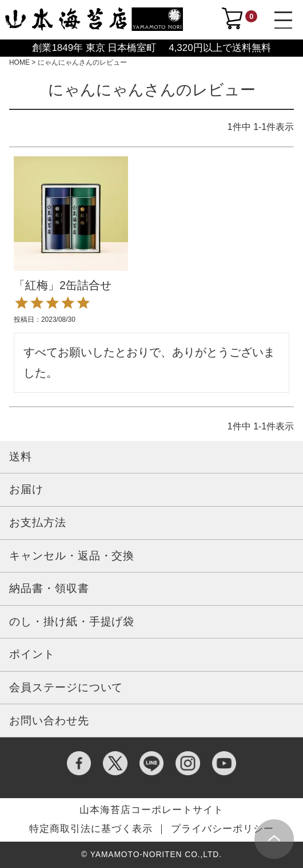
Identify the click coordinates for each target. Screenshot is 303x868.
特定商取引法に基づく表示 (91, 829)
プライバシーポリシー (222, 829)
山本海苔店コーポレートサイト (151, 810)
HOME (19, 62)
